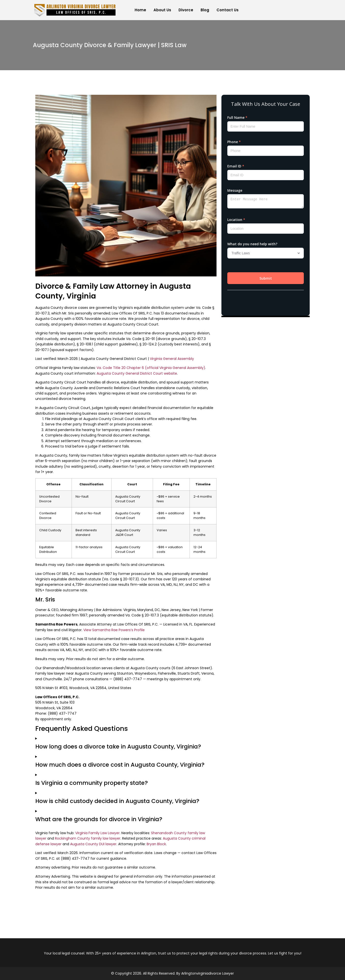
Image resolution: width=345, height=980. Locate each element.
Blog (205, 10)
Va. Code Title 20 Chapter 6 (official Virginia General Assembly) (151, 368)
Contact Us (228, 10)
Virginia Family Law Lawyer (97, 833)
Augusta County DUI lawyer (93, 844)
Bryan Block (156, 844)
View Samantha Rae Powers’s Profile (114, 630)
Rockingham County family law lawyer (88, 838)
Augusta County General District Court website (137, 373)
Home (140, 10)
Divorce (186, 10)
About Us (162, 10)
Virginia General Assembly (172, 359)
